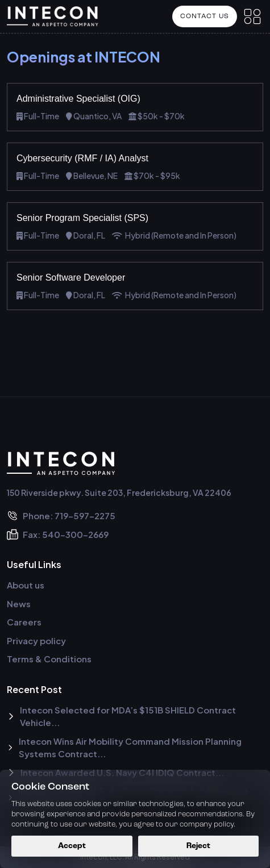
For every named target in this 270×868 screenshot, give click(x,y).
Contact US (205, 16)
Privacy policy (36, 640)
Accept (72, 846)
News (19, 604)
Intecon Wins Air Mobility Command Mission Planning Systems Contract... (124, 748)
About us (26, 585)
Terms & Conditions (49, 659)
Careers (24, 622)
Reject (198, 846)
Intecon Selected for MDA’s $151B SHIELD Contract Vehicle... (121, 716)
